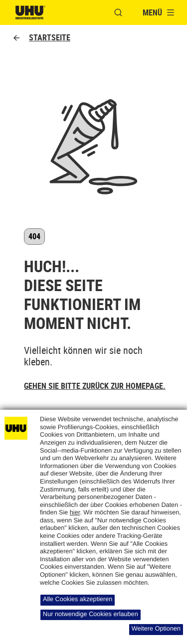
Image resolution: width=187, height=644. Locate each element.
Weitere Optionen (156, 629)
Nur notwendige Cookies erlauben (91, 614)
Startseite (41, 38)
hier (75, 512)
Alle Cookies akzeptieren (78, 599)
